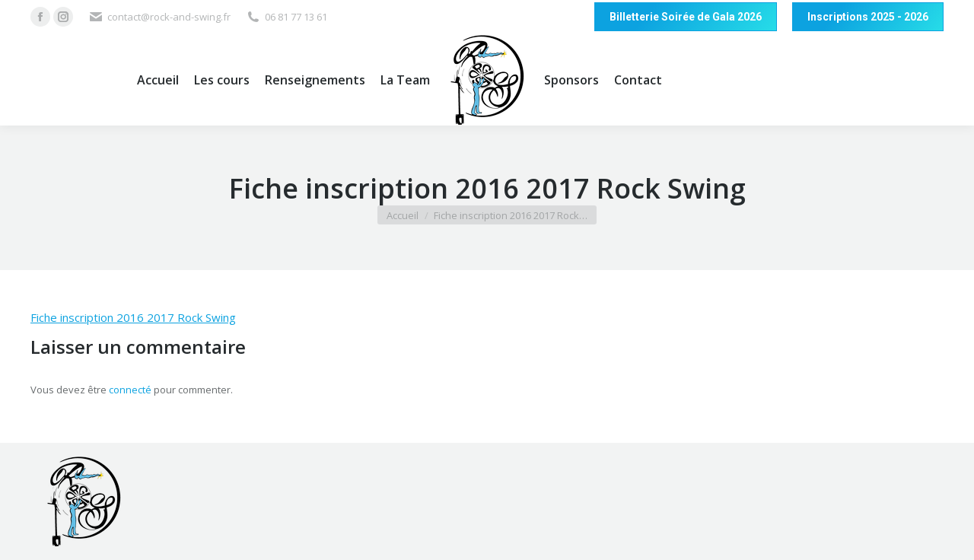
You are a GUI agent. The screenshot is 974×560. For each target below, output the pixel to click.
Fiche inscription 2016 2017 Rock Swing (133, 317)
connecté (130, 390)
